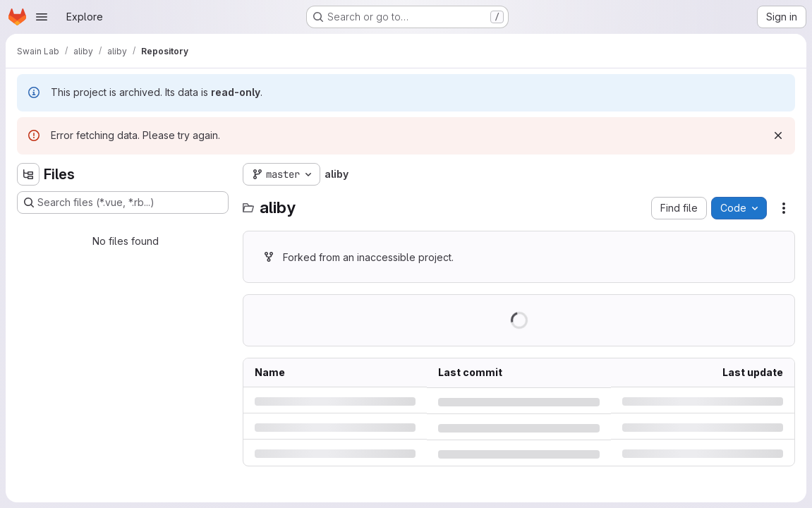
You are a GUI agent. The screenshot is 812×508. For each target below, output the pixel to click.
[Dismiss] (778, 135)
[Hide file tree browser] (28, 174)
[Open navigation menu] (42, 17)
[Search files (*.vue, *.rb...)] (123, 202)
